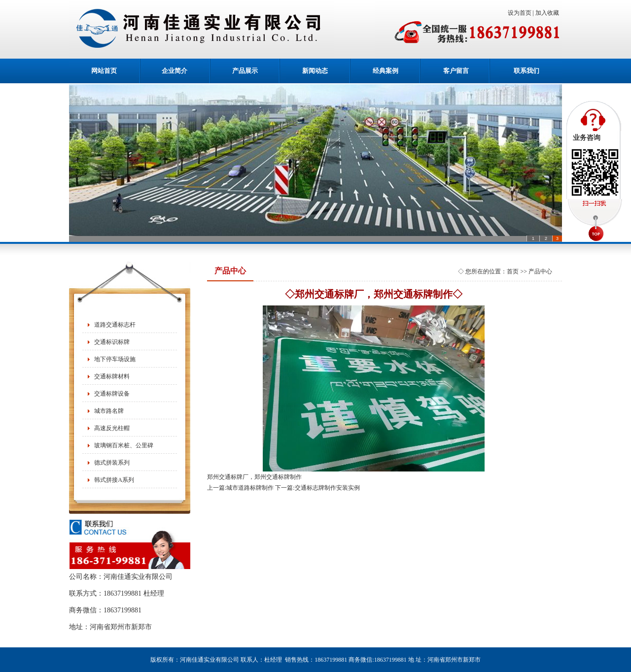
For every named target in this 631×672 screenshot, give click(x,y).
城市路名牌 (109, 411)
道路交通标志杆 (115, 325)
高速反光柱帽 (112, 428)
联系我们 (526, 71)
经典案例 (386, 71)
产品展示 (245, 71)
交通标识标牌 (112, 342)
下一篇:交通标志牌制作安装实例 (317, 488)
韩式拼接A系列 (114, 480)
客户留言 (456, 71)
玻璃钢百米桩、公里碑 (124, 445)
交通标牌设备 (112, 394)
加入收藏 (549, 13)
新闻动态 (315, 71)
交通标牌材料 (112, 376)
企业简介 (175, 71)
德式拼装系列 (112, 463)
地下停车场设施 (115, 359)
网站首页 (104, 71)
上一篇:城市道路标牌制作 (240, 488)
